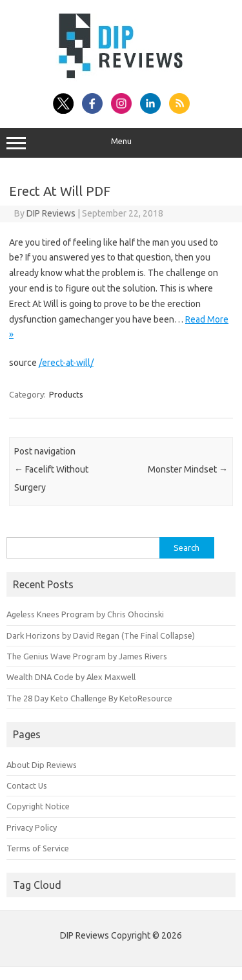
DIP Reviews (51, 213)
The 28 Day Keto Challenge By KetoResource (89, 698)
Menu (121, 143)
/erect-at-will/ (66, 363)
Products (66, 394)
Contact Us (27, 785)
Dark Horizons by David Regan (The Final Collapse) (101, 635)
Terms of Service (38, 848)
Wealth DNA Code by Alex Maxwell (71, 677)
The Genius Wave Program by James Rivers (87, 656)
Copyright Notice (38, 806)
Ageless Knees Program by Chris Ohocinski (85, 614)
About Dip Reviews (42, 765)
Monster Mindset (188, 469)
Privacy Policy (32, 827)
